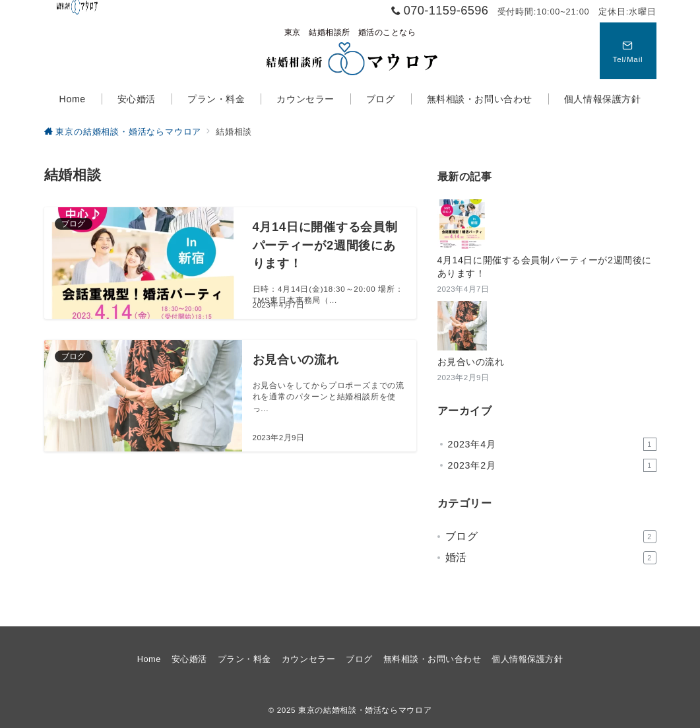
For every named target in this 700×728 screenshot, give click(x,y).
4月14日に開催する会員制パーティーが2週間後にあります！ (545, 267)
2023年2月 (552, 465)
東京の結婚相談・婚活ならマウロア (365, 710)
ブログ (551, 537)
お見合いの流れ (471, 362)
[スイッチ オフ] (628, 51)
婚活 (551, 558)
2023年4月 (552, 444)
